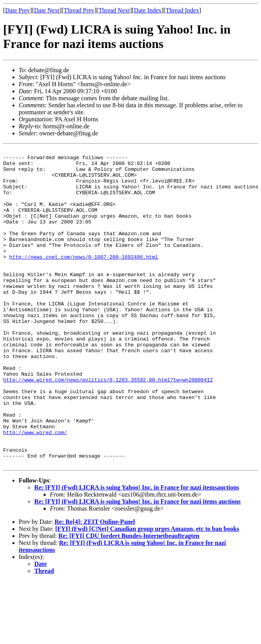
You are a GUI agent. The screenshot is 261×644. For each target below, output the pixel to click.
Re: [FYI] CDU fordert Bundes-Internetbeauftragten (129, 599)
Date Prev (18, 10)
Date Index (148, 10)
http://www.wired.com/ (35, 490)
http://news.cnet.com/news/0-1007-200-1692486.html (84, 279)
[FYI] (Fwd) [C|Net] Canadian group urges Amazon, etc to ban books (147, 592)
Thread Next (114, 10)
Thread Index (182, 10)
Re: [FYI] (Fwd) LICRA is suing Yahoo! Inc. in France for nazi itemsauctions (137, 551)
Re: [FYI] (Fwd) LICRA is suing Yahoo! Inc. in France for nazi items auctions (138, 565)
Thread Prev (79, 10)
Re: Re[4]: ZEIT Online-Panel (95, 585)
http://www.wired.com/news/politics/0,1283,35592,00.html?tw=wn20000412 (108, 426)
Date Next (47, 10)
